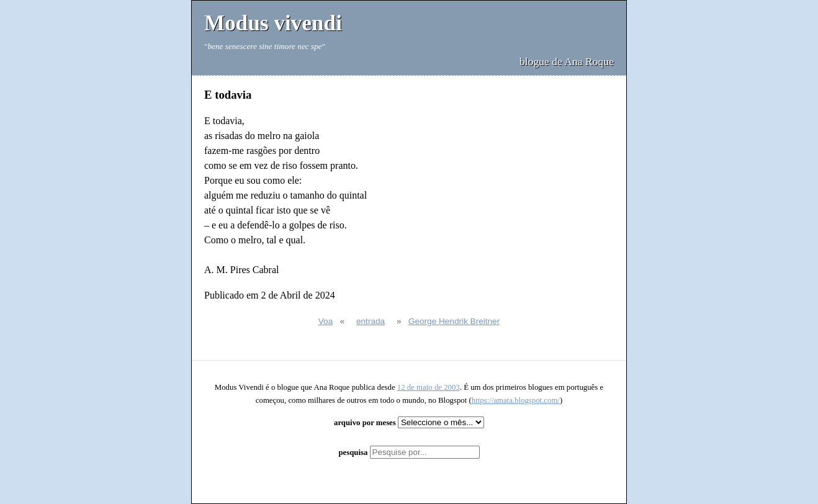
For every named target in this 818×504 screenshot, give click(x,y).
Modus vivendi (273, 23)
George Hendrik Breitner (454, 321)
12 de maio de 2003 (429, 387)
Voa (326, 321)
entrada (371, 321)
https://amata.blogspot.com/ (516, 400)
